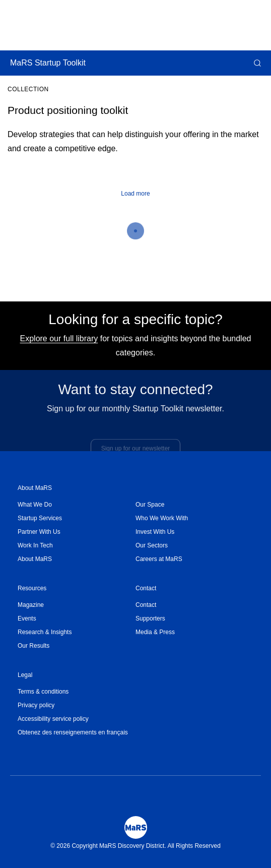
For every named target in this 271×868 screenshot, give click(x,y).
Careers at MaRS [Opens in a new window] (159, 559)
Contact (146, 588)
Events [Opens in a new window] (27, 618)
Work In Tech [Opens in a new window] (35, 545)
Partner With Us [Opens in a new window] (39, 532)
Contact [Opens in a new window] (146, 605)
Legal (25, 675)
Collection (28, 89)
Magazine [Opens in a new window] (31, 605)
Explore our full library (59, 338)
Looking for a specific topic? (135, 319)
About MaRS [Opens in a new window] (35, 559)
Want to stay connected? (135, 392)
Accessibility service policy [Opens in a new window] (53, 719)
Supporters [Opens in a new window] (150, 618)
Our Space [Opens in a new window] (150, 505)
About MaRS (35, 488)
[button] (256, 63)
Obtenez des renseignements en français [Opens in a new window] (73, 732)
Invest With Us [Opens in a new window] (155, 532)
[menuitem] (77, 505)
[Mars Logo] (136, 827)
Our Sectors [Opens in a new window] (152, 545)
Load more (135, 194)
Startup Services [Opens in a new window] (40, 518)
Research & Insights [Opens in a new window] (45, 632)
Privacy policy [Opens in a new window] (36, 705)
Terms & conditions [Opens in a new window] (43, 692)
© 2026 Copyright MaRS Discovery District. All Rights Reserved (135, 846)
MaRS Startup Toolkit (48, 63)
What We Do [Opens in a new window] (35, 505)
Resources (32, 588)
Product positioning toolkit (68, 110)
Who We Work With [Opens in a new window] (162, 518)
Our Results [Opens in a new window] (33, 646)
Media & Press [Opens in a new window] (155, 632)
